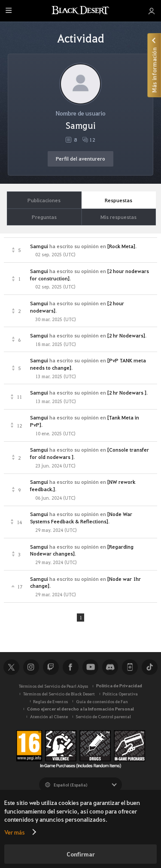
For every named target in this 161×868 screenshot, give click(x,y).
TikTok (149, 668)
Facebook (70, 668)
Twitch (51, 668)
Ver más (15, 832)
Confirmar (81, 854)
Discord (110, 668)
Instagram (31, 668)
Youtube (90, 668)
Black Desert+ (130, 668)
